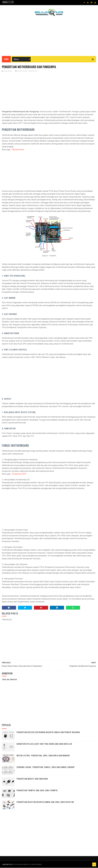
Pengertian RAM (19, 474)
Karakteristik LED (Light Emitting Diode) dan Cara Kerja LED (44, 744)
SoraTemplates (7, 865)
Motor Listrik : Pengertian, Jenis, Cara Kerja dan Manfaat (43, 756)
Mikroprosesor (18, 150)
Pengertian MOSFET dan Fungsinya (32, 779)
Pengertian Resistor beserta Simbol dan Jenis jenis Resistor (45, 802)
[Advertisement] (49, 38)
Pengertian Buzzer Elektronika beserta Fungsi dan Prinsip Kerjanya (48, 733)
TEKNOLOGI (33, 72)
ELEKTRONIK (22, 72)
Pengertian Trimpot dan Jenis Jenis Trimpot (37, 791)
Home (6, 59)
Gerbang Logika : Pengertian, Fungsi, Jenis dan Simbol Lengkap (46, 767)
